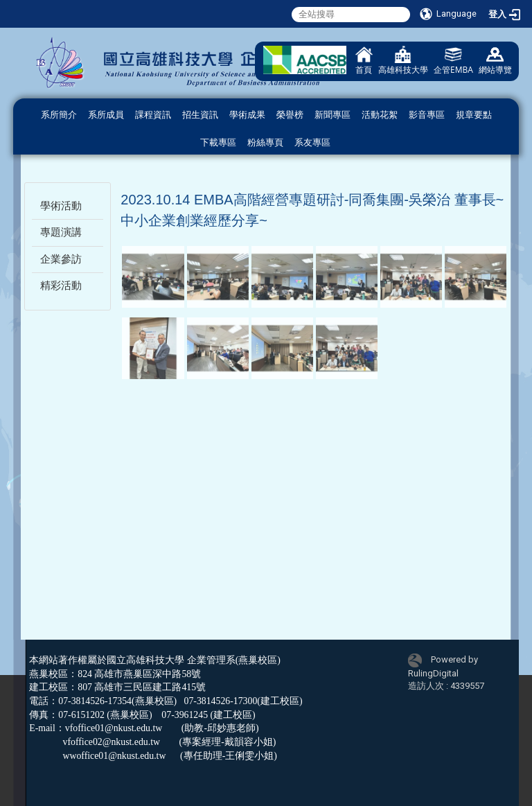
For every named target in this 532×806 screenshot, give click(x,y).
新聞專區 (332, 115)
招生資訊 (200, 115)
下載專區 (218, 142)
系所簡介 (59, 115)
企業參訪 (61, 259)
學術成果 (247, 115)
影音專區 (427, 115)
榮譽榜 (290, 115)
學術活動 (61, 206)
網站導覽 (495, 61)
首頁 (364, 61)
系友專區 (312, 142)
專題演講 (61, 232)
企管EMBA (453, 61)
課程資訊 (153, 115)
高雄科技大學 (403, 61)
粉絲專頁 (265, 142)
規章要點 (474, 115)
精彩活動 (61, 286)
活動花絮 (380, 115)
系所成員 (106, 115)
